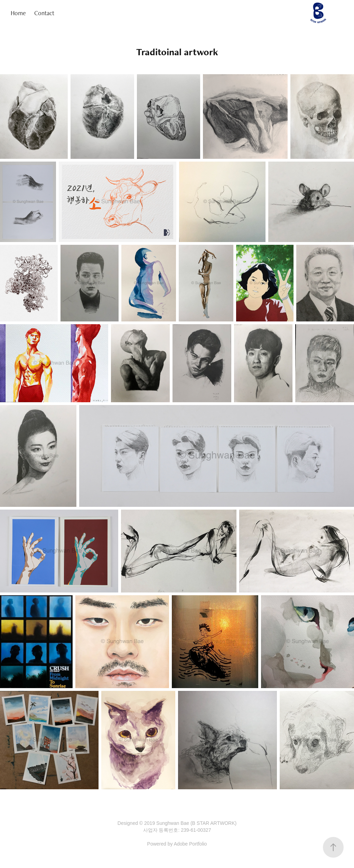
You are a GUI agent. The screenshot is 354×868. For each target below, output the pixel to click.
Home (18, 13)
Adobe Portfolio (190, 844)
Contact (44, 13)
